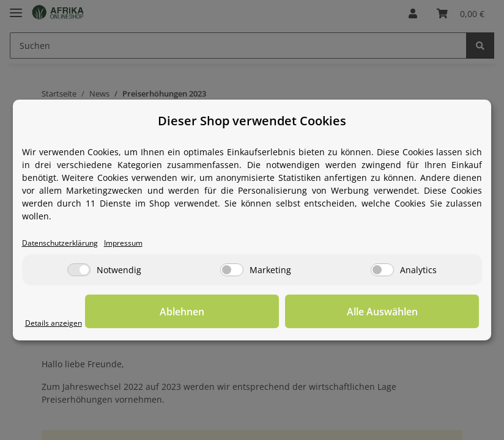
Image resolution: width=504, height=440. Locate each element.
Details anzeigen (59, 323)
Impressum (143, 243)
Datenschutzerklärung (68, 243)
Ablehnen (290, 313)
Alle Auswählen (418, 313)
